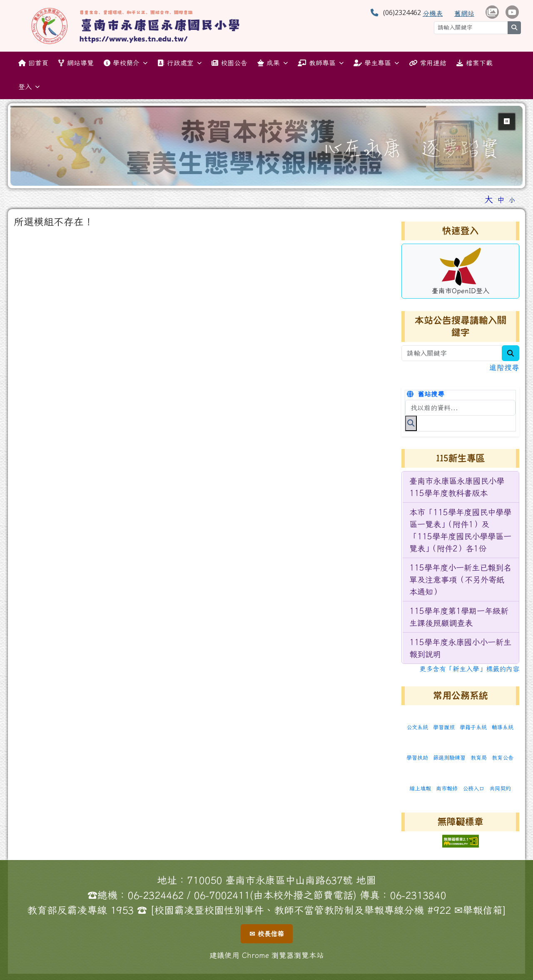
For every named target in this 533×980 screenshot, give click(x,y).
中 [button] (501, 200)
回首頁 (33, 63)
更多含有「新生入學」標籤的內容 (469, 669)
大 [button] (489, 199)
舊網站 (464, 13)
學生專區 (376, 63)
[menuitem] (461, 487)
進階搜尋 (504, 368)
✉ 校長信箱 (267, 934)
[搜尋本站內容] (460, 408)
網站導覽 (76, 63)
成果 (273, 63)
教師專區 (320, 63)
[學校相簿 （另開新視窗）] (492, 12)
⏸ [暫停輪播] (507, 121)
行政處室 (179, 63)
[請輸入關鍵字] (471, 28)
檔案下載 (474, 63)
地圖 (366, 880)
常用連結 (428, 63)
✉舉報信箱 (478, 910)
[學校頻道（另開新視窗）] (512, 12)
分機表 (433, 13)
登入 (29, 87)
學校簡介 (126, 63)
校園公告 (229, 63)
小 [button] (512, 200)
